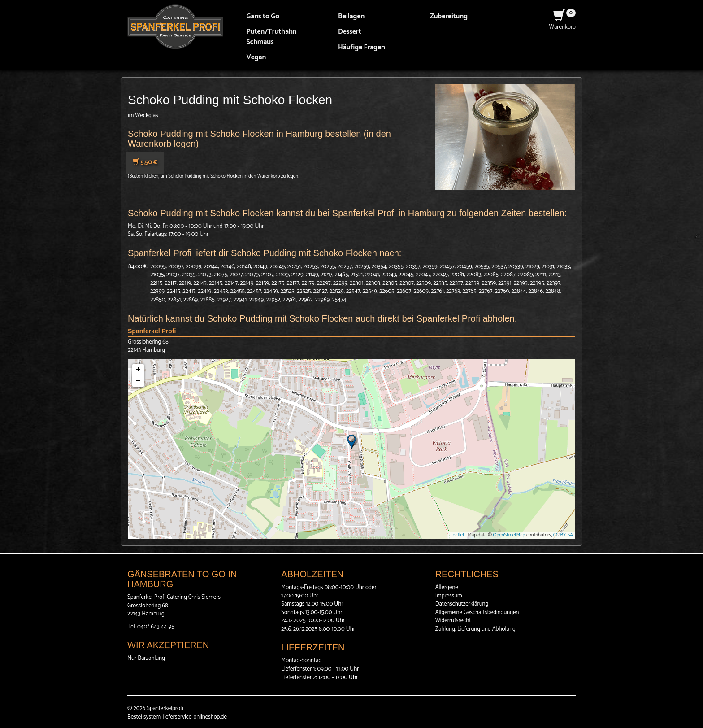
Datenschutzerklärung (462, 604)
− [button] (138, 381)
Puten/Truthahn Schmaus (272, 37)
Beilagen (351, 16)
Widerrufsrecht (453, 621)
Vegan (256, 57)
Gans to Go (263, 16)
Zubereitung (449, 16)
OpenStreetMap (509, 535)
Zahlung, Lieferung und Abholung (475, 629)
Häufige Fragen (362, 47)
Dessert (350, 32)
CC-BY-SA (563, 535)
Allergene (447, 587)
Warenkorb (562, 23)
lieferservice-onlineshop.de (195, 717)
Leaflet (457, 535)
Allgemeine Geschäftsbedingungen (477, 612)
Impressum (449, 596)
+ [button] (138, 370)
